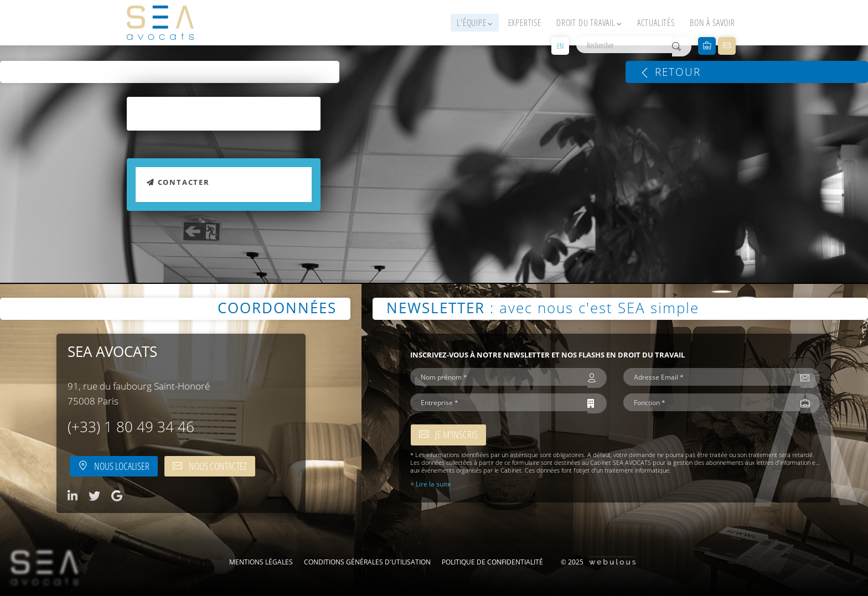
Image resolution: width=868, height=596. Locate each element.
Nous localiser (114, 466)
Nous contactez (210, 466)
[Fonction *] (712, 402)
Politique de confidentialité (492, 562)
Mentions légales (261, 562)
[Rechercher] (624, 45)
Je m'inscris (448, 434)
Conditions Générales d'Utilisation (367, 562)
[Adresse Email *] (712, 377)
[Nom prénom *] (499, 377)
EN (560, 46)
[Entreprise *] (499, 402)
